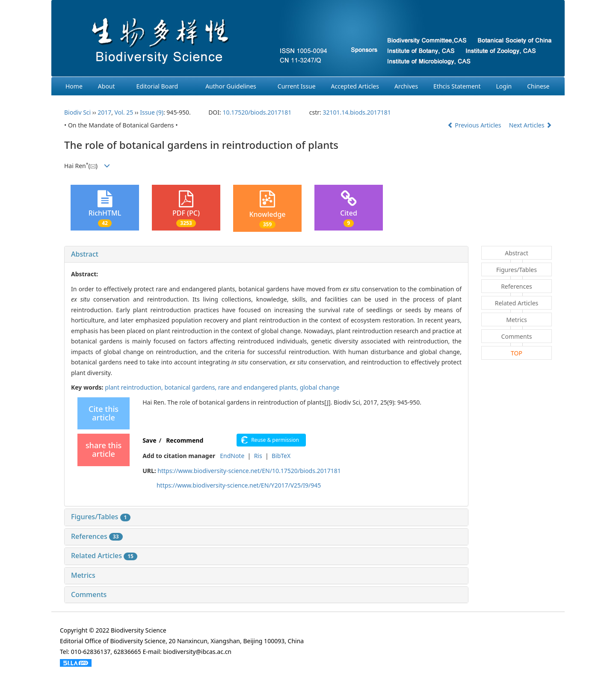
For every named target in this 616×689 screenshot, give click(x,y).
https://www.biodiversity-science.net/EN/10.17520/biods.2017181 (249, 471)
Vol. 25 (124, 112)
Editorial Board (157, 86)
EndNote (232, 456)
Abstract (85, 254)
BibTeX (281, 456)
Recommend (185, 440)
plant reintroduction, (135, 387)
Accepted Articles (355, 86)
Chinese (538, 86)
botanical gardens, (191, 387)
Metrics (83, 575)
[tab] (266, 254)
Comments (89, 594)
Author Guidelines (231, 86)
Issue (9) (152, 112)
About (107, 86)
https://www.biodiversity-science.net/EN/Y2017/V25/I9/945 (239, 485)
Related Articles (104, 556)
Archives (406, 86)
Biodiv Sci (77, 112)
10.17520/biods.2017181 (257, 112)
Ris (258, 456)
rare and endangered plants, (259, 387)
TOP (517, 353)
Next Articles (530, 125)
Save (149, 440)
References (97, 536)
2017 (104, 112)
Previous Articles (475, 125)
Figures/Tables (101, 517)
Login (504, 86)
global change (320, 387)
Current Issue (297, 86)
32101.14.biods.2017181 (357, 112)
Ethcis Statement (457, 86)
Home (74, 86)
